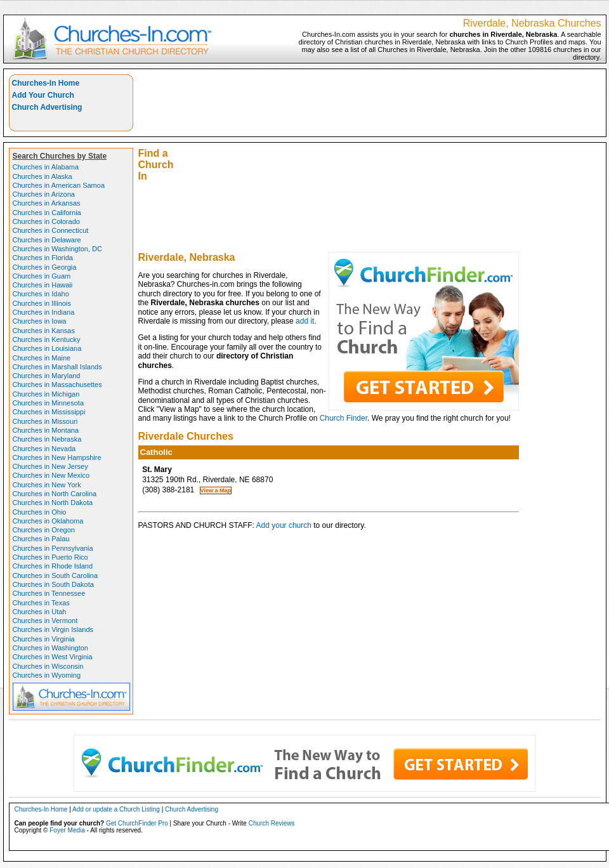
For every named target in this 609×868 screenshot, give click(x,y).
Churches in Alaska (43, 176)
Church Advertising (47, 107)
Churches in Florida (43, 258)
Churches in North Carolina (55, 494)
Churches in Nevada (44, 449)
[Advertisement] (393, 163)
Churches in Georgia (45, 267)
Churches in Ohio (40, 512)
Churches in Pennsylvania (53, 548)
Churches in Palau (41, 539)
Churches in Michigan (46, 394)
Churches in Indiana (44, 312)
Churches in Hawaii (43, 285)
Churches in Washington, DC (57, 249)
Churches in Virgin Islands (53, 629)
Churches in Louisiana (47, 348)
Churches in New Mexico (51, 475)
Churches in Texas (41, 603)
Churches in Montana (46, 430)
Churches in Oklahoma (48, 521)
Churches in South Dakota (53, 584)
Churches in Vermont (45, 621)
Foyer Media (67, 830)
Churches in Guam (42, 276)
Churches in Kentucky (47, 339)
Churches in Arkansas (47, 203)
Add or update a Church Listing (116, 809)
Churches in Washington (50, 648)
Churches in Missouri (45, 421)
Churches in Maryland (47, 376)
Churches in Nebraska (47, 439)
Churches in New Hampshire (57, 457)
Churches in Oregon (44, 530)
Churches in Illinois (42, 303)
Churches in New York (47, 485)
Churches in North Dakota (53, 503)
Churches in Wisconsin (48, 666)
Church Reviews (272, 823)
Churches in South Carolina (56, 575)
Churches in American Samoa (59, 185)
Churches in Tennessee (49, 593)
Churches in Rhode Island (53, 566)
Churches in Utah (40, 612)
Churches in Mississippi (49, 412)
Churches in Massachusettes (57, 385)
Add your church (284, 525)
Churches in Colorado (46, 221)
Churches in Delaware (47, 240)
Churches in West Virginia (53, 657)
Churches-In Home (46, 83)
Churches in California (47, 213)
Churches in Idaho (41, 294)
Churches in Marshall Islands (57, 367)
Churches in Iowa (40, 321)
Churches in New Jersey (50, 466)
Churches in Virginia (44, 639)
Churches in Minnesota (49, 403)
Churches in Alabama (46, 167)
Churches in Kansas (44, 331)
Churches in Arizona (44, 194)
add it (305, 321)
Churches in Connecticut (51, 230)
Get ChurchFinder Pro (137, 823)
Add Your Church (43, 95)
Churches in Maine (42, 358)
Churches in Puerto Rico (50, 557)
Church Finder (344, 418)
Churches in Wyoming (47, 675)
